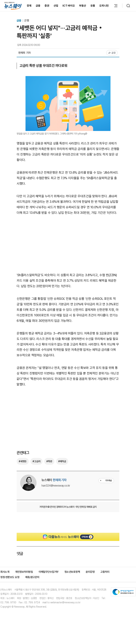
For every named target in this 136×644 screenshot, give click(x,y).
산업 (56, 6)
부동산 (83, 6)
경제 (29, 6)
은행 (27, 21)
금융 (38, 6)
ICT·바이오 (69, 6)
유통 (93, 6)
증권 (47, 6)
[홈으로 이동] (13, 6)
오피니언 (104, 6)
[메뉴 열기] (116, 6)
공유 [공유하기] (112, 53)
